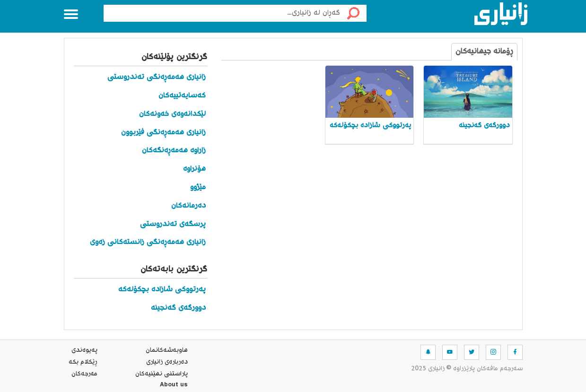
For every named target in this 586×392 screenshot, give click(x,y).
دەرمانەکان (188, 206)
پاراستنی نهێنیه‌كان (162, 374)
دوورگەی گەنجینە (178, 308)
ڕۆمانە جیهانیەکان (484, 52)
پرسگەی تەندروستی (173, 224)
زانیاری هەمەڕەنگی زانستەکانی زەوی (148, 242)
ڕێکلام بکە (83, 362)
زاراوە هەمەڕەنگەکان (174, 151)
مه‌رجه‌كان (84, 374)
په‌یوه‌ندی (84, 350)
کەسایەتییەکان (182, 96)
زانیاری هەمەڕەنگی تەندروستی (157, 77)
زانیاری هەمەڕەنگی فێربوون (163, 133)
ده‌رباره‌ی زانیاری (167, 362)
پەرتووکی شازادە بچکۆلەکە (162, 290)
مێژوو (198, 187)
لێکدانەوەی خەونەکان (172, 114)
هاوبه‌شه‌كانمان (167, 350)
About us (174, 386)
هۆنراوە (194, 169)
